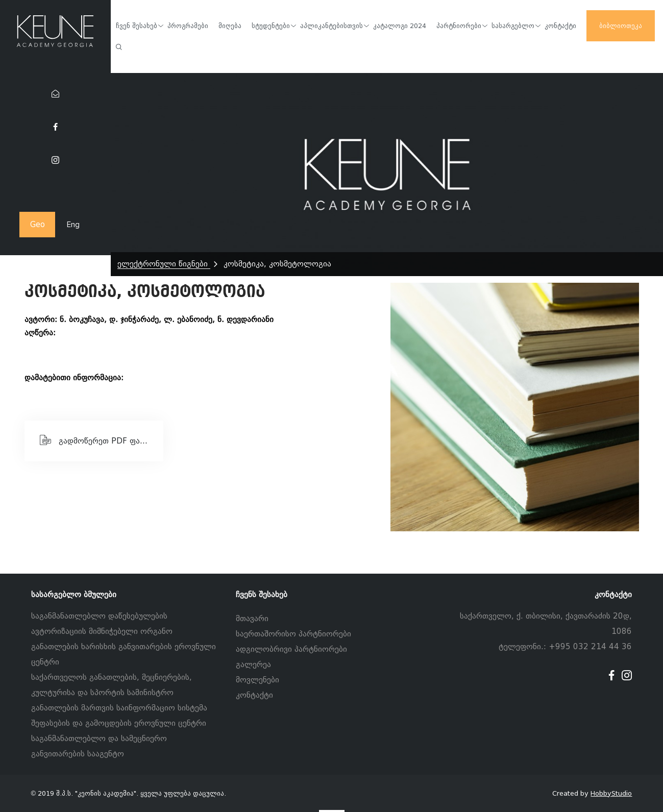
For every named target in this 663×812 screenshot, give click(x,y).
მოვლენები (257, 680)
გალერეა (253, 665)
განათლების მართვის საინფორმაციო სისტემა (119, 708)
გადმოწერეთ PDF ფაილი (98, 440)
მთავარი (252, 619)
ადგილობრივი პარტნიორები (291, 649)
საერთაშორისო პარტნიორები (293, 634)
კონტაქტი (254, 695)
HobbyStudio (611, 793)
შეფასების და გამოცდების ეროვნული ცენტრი (119, 723)
